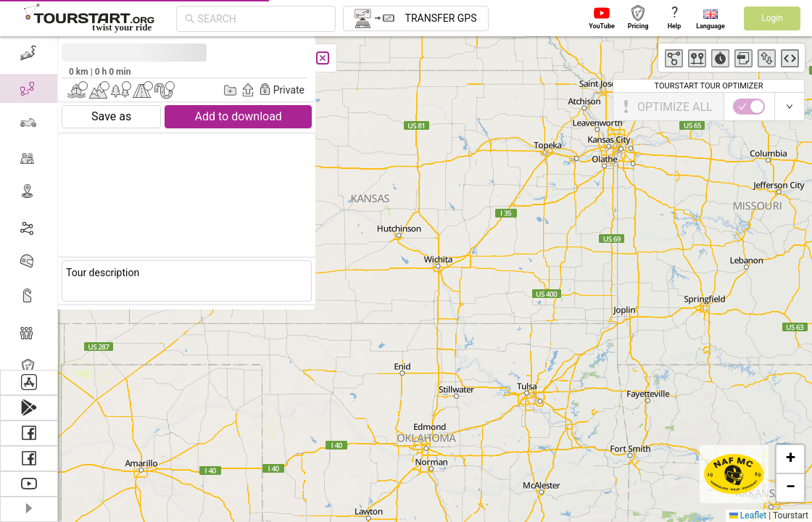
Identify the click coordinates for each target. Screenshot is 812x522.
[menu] (29, 203)
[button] (790, 459)
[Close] (323, 58)
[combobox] (262, 19)
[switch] (749, 107)
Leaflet (748, 515)
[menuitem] (29, 54)
